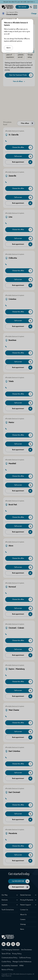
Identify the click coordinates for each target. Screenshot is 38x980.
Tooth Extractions (8, 910)
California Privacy (25, 958)
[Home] (2, 19)
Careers (23, 919)
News (22, 929)
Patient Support (26, 905)
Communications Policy (9, 958)
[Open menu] (35, 7)
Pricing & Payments (27, 900)
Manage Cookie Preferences (22, 962)
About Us (23, 915)
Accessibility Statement (10, 966)
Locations (9, 19)
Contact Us (24, 910)
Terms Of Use (6, 954)
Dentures (5, 900)
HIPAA (21, 966)
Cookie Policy (6, 962)
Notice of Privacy (7, 970)
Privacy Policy (17, 954)
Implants (4, 905)
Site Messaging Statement (10, 950)
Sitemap (23, 924)
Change (34, 14)
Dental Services (25, 895)
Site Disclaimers (26, 950)
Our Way (5, 895)
